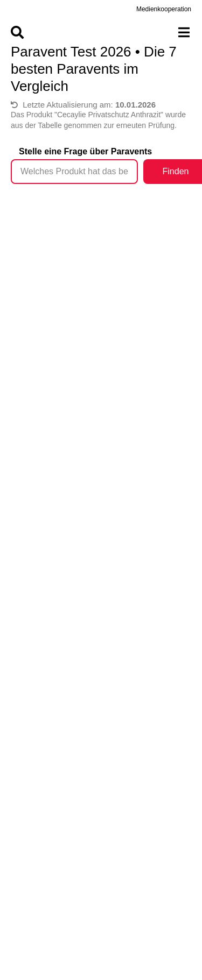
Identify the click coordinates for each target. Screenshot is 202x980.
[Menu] (101, 32)
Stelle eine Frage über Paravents (85, 151)
